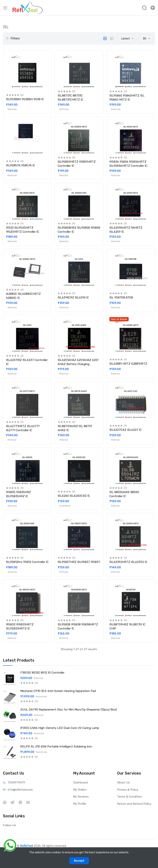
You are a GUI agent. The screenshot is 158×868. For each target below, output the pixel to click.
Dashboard (80, 782)
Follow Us (9, 825)
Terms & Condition (130, 797)
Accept (79, 861)
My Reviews (81, 797)
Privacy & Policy (128, 790)
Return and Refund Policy (134, 804)
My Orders (80, 790)
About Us (123, 782)
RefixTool (27, 846)
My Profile (80, 804)
